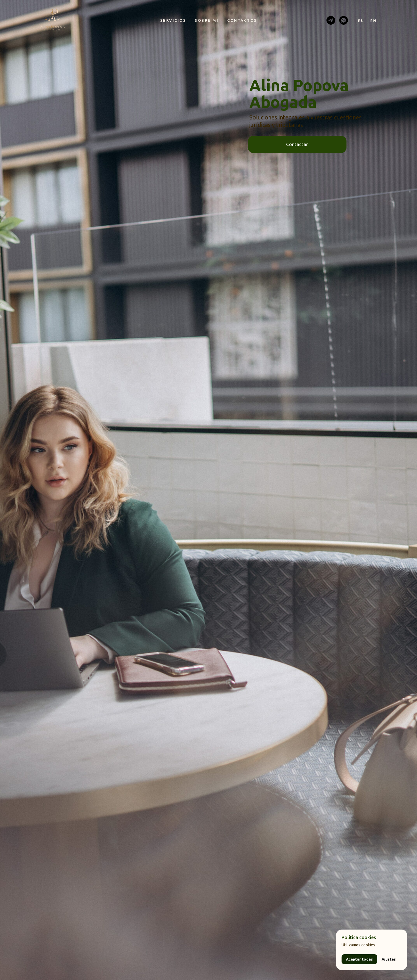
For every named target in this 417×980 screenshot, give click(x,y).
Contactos (242, 20)
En (374, 21)
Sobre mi (207, 20)
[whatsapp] (344, 20)
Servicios (173, 20)
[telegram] (331, 20)
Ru (361, 21)
